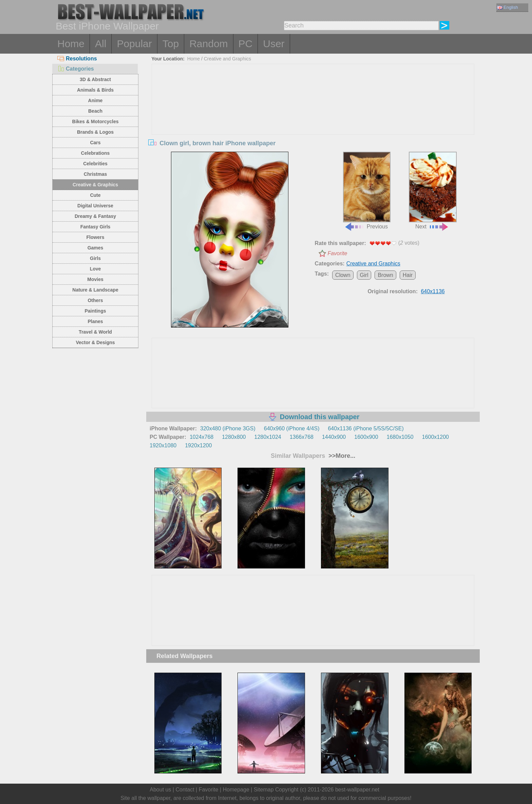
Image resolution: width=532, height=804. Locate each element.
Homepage (236, 790)
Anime (96, 100)
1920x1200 (198, 445)
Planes (95, 321)
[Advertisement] (313, 115)
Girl (364, 275)
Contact (185, 790)
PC (246, 44)
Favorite (338, 253)
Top (171, 44)
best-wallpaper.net (357, 790)
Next (433, 191)
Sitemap (264, 790)
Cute (95, 195)
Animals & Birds (95, 90)
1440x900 (334, 437)
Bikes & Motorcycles (96, 121)
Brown (385, 275)
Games (96, 248)
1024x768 (202, 437)
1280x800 (234, 437)
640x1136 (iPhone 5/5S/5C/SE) (366, 428)
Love (96, 269)
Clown (343, 275)
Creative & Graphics (95, 185)
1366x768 (302, 437)
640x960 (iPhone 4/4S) (292, 428)
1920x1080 (163, 445)
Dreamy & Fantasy (95, 216)
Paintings (95, 311)
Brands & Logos (95, 132)
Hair (408, 275)
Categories (76, 69)
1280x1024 (268, 437)
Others (95, 300)
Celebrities (95, 164)
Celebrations (96, 153)
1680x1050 (400, 437)
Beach (95, 111)
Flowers (96, 237)
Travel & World (95, 332)
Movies (95, 279)
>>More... (341, 456)
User (274, 44)
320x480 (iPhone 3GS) (228, 428)
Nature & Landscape (95, 290)
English (508, 7)
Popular (134, 44)
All (101, 44)
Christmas (95, 174)
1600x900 (366, 437)
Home (71, 44)
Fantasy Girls (96, 227)
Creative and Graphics (227, 59)
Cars (95, 143)
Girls (95, 258)
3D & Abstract (95, 79)
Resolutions (77, 59)
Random (208, 44)
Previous (367, 191)
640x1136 (433, 291)
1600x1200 (435, 437)
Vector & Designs (95, 342)
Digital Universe (95, 206)
